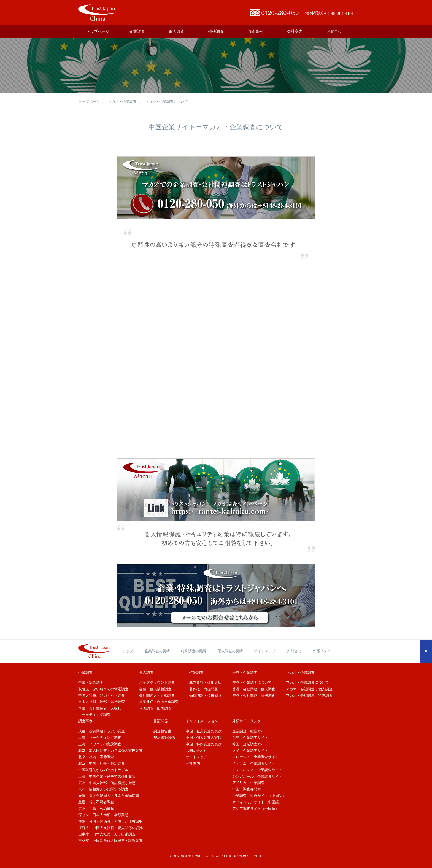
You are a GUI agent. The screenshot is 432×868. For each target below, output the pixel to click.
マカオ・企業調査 (122, 102)
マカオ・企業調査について (307, 682)
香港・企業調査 (245, 672)
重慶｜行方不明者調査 (96, 802)
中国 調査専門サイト (250, 789)
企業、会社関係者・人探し (100, 708)
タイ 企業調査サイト (250, 750)
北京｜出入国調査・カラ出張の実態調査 (110, 750)
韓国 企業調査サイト (250, 744)
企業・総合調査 (91, 682)
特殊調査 (216, 32)
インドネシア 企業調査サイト (257, 770)
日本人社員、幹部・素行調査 (102, 702)
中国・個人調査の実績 (204, 738)
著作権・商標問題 (204, 689)
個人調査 (177, 32)
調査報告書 (162, 731)
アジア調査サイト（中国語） (256, 809)
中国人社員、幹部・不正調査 (102, 695)
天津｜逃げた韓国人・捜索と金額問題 (109, 796)
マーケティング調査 (94, 715)
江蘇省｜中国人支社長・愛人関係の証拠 (110, 828)
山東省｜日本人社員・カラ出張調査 (107, 834)
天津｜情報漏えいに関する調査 (103, 789)
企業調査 (137, 32)
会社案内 (295, 32)
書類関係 (161, 721)
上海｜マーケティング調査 (100, 738)
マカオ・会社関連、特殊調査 (309, 695)
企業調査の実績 (157, 651)
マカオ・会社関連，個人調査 (309, 689)
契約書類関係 (164, 738)
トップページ (98, 32)
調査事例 (255, 32)
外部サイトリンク (247, 721)
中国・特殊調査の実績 (204, 744)
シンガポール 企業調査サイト (257, 776)
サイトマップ (265, 651)
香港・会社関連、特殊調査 (254, 695)
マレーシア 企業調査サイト (256, 757)
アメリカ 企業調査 (248, 783)
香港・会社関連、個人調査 (254, 689)
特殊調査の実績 (194, 651)
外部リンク (322, 651)
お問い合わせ (196, 750)
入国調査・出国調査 (155, 708)
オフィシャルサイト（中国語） (257, 802)
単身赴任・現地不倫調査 (159, 702)
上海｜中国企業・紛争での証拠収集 (107, 776)
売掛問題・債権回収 (205, 695)
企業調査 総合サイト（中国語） (259, 796)
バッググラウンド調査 (157, 682)
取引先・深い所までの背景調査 (103, 689)
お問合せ (334, 32)
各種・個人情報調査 (155, 689)
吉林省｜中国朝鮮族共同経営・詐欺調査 (110, 841)
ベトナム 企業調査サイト (254, 763)
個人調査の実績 (230, 651)
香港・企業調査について (252, 682)
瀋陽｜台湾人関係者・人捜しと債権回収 (110, 821)
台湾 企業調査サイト (250, 738)
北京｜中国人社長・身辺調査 (102, 763)
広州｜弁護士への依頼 (96, 809)
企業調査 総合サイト (250, 731)
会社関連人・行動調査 (157, 695)
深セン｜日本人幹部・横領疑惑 (103, 815)
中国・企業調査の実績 (204, 731)
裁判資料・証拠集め (205, 682)
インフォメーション (202, 721)
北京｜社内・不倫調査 (96, 757)
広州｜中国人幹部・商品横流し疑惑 (107, 783)
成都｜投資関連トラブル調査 (102, 731)
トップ (128, 651)
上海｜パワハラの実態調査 (100, 744)
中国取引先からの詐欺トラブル (103, 770)
